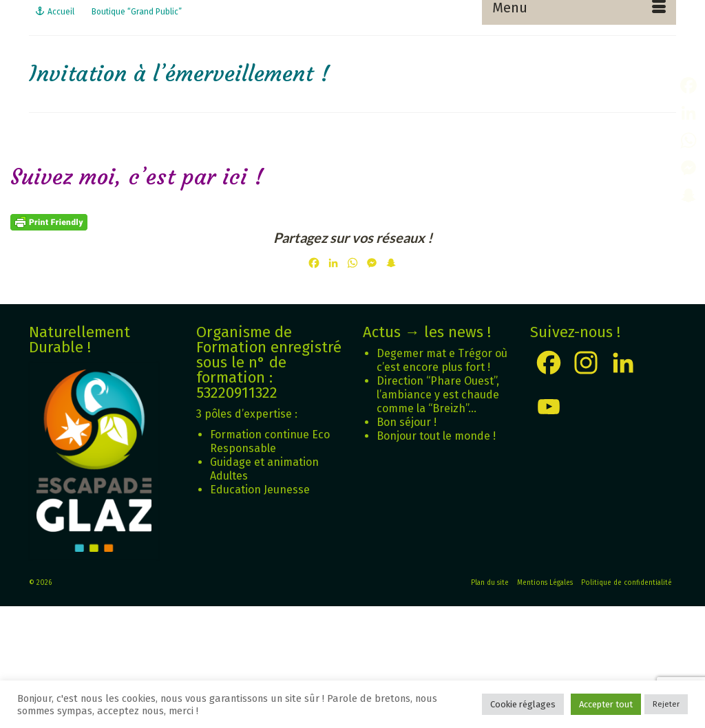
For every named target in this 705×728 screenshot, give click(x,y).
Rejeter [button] (666, 704)
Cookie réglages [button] (523, 704)
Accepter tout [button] (606, 704)
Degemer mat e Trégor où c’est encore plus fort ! (442, 360)
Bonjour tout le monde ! (436, 436)
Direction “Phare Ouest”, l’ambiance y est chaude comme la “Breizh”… (438, 395)
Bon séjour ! (407, 422)
